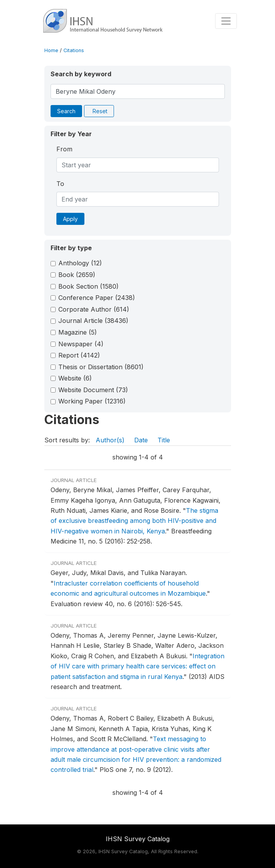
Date (141, 440)
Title (164, 440)
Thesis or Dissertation (101, 367)
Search (66, 111)
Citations (74, 50)
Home (51, 50)
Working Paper (92, 401)
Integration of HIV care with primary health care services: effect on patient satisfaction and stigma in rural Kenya (137, 666)
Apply (70, 219)
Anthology (80, 263)
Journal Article (93, 321)
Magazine (78, 332)
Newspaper (81, 344)
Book (77, 275)
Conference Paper (97, 298)
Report (79, 355)
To (60, 184)
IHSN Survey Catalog (138, 839)
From (64, 149)
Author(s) (110, 440)
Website (75, 378)
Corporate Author (94, 309)
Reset (100, 111)
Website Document (93, 390)
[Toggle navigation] (226, 21)
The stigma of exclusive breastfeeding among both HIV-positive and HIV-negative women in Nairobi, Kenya (134, 521)
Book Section (88, 286)
